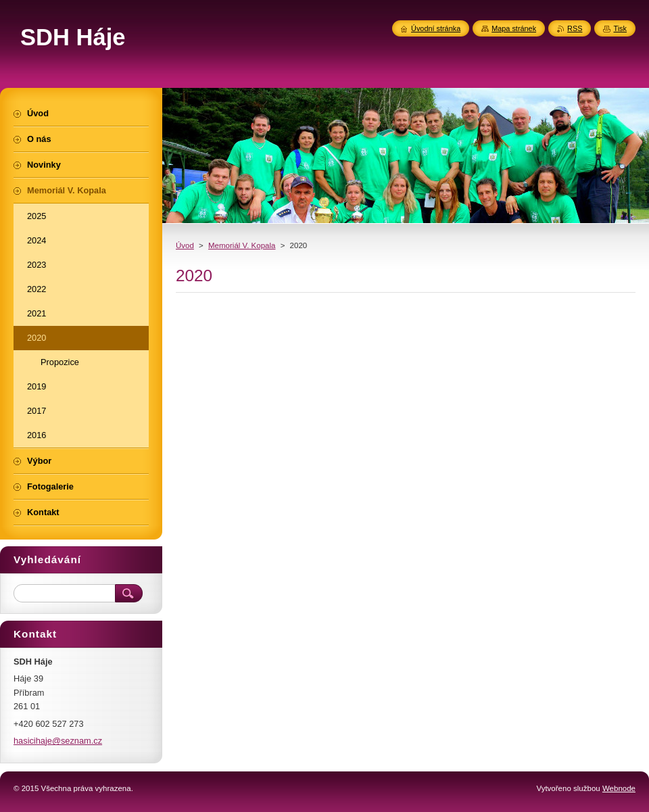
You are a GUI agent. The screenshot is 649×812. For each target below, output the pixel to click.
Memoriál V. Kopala (242, 245)
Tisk (620, 28)
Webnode (619, 788)
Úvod (185, 245)
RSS (575, 28)
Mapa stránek (514, 28)
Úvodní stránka (436, 28)
